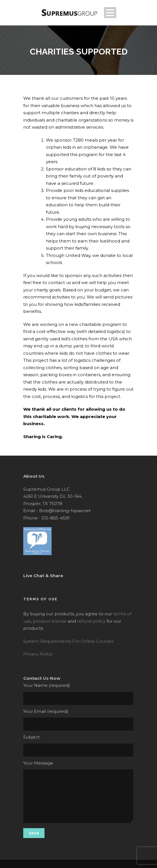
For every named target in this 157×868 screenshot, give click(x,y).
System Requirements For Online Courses (68, 641)
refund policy (91, 621)
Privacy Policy (38, 654)
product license (50, 621)
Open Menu (110, 13)
